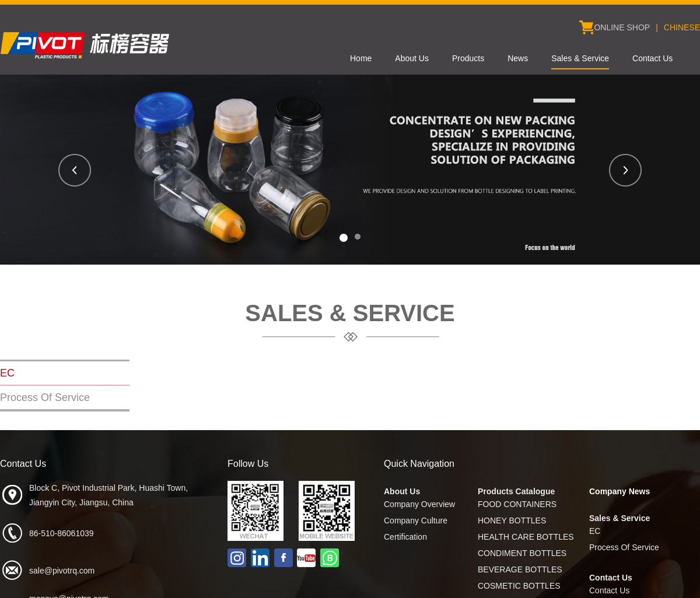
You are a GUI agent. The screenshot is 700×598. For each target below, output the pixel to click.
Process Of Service (45, 398)
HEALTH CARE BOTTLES (526, 537)
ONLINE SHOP (622, 27)
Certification (405, 537)
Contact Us (652, 58)
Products (468, 58)
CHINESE (682, 27)
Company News (619, 491)
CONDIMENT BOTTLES (522, 553)
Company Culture (416, 520)
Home (361, 58)
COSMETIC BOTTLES (519, 586)
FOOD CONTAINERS (517, 504)
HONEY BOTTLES (512, 520)
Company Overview (419, 504)
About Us (412, 58)
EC (7, 373)
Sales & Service (580, 58)
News (518, 58)
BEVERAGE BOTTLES (520, 569)
